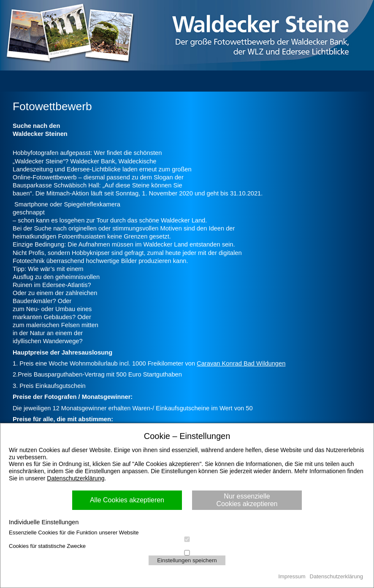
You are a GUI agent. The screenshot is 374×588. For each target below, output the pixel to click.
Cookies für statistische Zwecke (187, 546)
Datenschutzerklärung (76, 478)
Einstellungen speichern (187, 560)
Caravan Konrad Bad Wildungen (241, 363)
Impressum (292, 576)
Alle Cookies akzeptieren (127, 500)
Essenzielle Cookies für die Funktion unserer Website (187, 533)
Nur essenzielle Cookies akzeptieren (247, 500)
